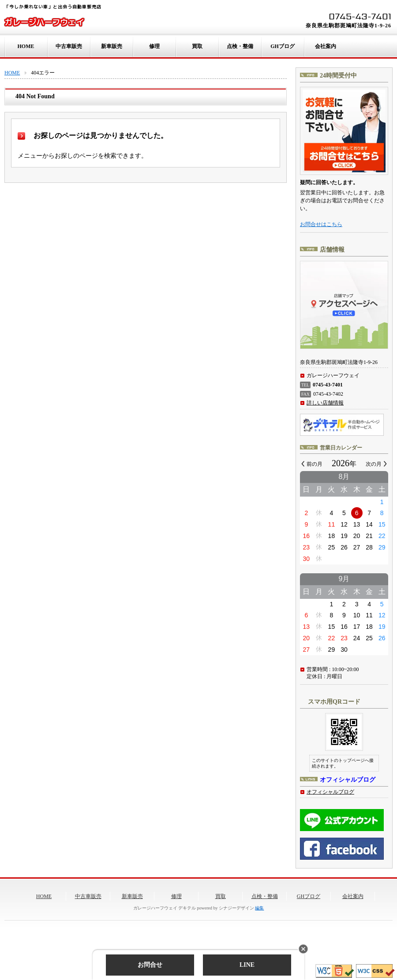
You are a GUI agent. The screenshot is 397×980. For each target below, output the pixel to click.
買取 (197, 46)
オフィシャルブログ (330, 792)
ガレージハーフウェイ (44, 22)
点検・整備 (240, 46)
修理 (154, 46)
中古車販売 (69, 46)
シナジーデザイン (236, 908)
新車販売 (112, 46)
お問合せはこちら (321, 224)
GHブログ (283, 46)
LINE (247, 965)
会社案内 (326, 46)
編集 (259, 908)
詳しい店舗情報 (325, 403)
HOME (26, 46)
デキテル (187, 908)
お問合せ (150, 965)
